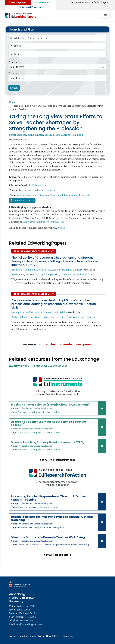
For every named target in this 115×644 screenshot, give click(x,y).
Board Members (27, 636)
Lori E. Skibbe (59, 312)
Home (12, 102)
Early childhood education (25, 317)
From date (14, 62)
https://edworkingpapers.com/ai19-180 (43, 222)
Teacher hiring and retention (32, 195)
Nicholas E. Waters (41, 312)
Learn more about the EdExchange (90, 2)
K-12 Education (37, 185)
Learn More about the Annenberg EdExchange (38, 366)
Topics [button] (17, 46)
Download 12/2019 (24, 200)
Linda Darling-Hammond (69, 135)
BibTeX (61, 228)
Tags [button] (16, 54)
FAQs (41, 636)
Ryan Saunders (35, 135)
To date (13, 73)
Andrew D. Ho (44, 270)
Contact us (67, 636)
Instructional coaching (53, 317)
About (13, 636)
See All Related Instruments (58, 460)
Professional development (64, 195)
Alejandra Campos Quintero (67, 270)
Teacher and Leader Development (37, 190)
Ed (43, 2)
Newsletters (53, 636)
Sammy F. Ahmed (21, 312)
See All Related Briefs (57, 555)
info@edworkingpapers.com (30, 624)
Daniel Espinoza (18, 135)
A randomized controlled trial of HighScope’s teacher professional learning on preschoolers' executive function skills (54, 304)
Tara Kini (49, 135)
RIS (54, 228)
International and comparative (42, 274)
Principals (85, 195)
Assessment (18, 274)
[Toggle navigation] (105, 16)
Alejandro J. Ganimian (23, 270)
